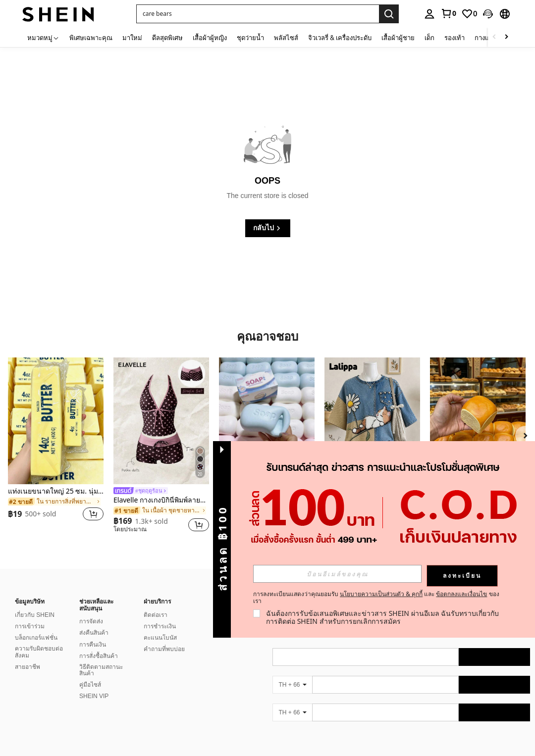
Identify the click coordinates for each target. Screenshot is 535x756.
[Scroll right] (506, 37)
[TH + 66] (292, 685)
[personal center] (429, 14)
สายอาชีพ (27, 667)
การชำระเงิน (160, 626)
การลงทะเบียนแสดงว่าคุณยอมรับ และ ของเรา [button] (376, 598)
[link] (448, 13)
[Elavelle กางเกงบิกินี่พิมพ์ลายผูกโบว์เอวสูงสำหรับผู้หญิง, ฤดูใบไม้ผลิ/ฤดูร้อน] (161, 421)
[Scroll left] (494, 37)
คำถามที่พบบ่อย (164, 649)
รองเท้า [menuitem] (455, 38)
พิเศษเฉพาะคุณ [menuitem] (91, 38)
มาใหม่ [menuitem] (132, 38)
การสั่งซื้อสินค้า (99, 656)
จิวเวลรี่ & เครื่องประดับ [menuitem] (340, 38)
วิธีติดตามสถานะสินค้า (101, 670)
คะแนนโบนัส (160, 638)
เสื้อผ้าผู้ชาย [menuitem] (398, 38)
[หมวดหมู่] (43, 37)
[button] (488, 14)
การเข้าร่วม (30, 626)
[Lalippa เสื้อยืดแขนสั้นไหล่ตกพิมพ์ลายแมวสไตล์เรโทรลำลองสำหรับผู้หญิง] (372, 421)
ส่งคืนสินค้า (94, 633)
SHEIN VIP (94, 696)
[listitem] (56, 445)
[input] (337, 574)
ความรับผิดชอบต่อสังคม (39, 652)
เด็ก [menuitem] (429, 38)
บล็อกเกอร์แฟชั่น (36, 638)
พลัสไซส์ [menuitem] (286, 38)
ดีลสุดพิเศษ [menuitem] (167, 38)
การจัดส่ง (91, 621)
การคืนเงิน (93, 645)
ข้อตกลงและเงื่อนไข (461, 594)
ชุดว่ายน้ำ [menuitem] (250, 38)
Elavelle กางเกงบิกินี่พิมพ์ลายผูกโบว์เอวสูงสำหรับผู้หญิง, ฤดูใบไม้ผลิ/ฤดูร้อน (161, 500)
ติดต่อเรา (156, 615)
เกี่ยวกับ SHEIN (35, 615)
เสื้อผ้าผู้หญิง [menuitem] (210, 38)
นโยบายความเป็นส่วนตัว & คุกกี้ (381, 594)
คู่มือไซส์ (90, 685)
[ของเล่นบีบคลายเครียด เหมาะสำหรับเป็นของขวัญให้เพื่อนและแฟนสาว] (267, 421)
